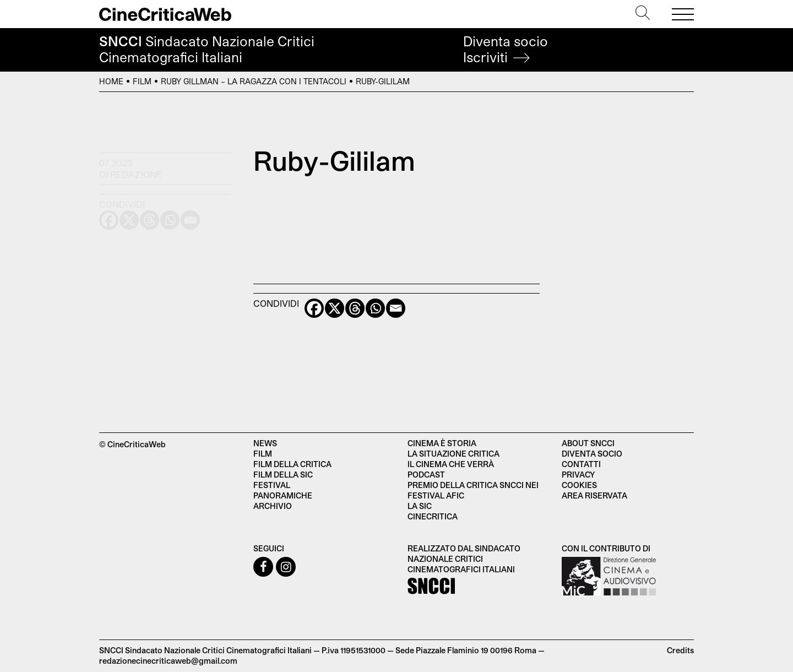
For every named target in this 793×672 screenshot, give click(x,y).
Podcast (426, 475)
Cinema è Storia (442, 443)
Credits (680, 650)
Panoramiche (283, 495)
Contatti (581, 464)
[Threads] (355, 308)
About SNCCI (588, 443)
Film (142, 81)
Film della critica (292, 464)
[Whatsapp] (375, 308)
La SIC (420, 506)
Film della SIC (283, 475)
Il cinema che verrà (451, 464)
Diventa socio (506, 49)
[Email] (396, 308)
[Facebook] (314, 308)
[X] (335, 308)
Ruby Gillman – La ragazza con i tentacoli (254, 81)
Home (111, 81)
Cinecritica (433, 516)
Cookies (579, 485)
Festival (272, 485)
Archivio (273, 506)
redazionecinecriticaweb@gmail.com (168, 661)
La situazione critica (453, 454)
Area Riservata (594, 495)
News (265, 443)
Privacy (578, 475)
